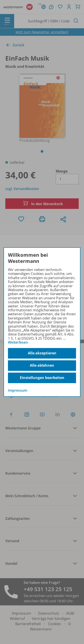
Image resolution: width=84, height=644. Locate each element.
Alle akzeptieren (42, 353)
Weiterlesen (18, 342)
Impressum (18, 390)
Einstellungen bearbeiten (42, 378)
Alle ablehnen (42, 365)
